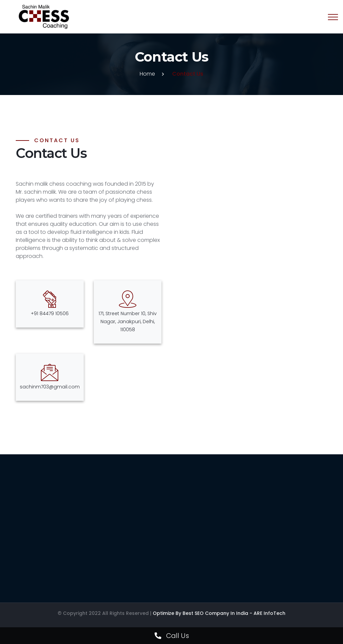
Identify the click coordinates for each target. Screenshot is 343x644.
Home (147, 74)
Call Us (172, 636)
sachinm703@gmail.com (50, 387)
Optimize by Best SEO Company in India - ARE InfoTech (219, 613)
